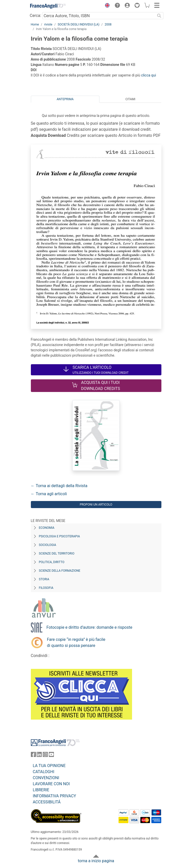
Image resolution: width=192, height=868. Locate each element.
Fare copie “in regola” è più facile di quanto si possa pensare (76, 642)
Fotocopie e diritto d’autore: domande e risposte (89, 627)
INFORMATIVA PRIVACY (55, 796)
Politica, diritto (52, 562)
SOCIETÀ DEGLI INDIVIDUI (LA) (79, 24)
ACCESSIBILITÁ (47, 802)
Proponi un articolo (96, 505)
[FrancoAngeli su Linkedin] (39, 756)
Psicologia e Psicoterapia (59, 536)
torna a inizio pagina (96, 861)
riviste (48, 24)
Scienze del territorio (57, 554)
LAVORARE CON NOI (51, 784)
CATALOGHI (44, 772)
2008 (108, 24)
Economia (47, 528)
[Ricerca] (159, 16)
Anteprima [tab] (65, 99)
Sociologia (48, 545)
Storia (44, 579)
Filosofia (46, 588)
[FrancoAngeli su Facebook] (33, 756)
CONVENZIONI (46, 778)
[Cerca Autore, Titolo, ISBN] (99, 16)
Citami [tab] (130, 99)
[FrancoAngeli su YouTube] (51, 756)
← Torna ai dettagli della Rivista (59, 486)
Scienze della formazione (60, 571)
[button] (106, 6)
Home (35, 24)
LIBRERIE (41, 790)
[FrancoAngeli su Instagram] (45, 756)
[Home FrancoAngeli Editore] (48, 6)
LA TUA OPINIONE (49, 766)
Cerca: (36, 16)
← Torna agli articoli (49, 494)
